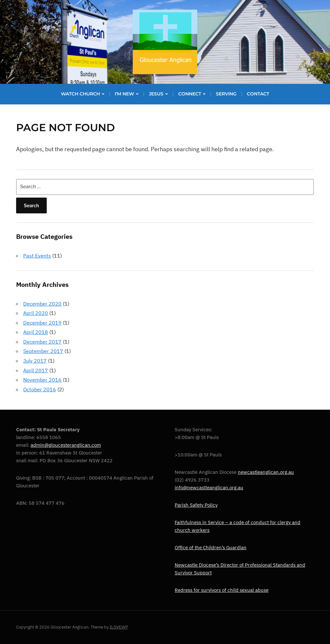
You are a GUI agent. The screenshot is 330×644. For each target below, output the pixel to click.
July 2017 (35, 361)
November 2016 (42, 380)
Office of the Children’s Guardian (211, 547)
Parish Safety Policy (196, 505)
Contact (258, 94)
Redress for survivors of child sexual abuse (222, 590)
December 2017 (42, 342)
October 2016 (40, 389)
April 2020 (36, 313)
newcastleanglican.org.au (266, 472)
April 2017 (36, 370)
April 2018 (36, 332)
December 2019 (42, 323)
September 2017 (43, 351)
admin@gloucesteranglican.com (66, 445)
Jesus (156, 94)
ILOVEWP (119, 627)
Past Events (37, 256)
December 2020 (42, 304)
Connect (190, 94)
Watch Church (80, 94)
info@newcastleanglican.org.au (209, 488)
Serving (226, 94)
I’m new (124, 94)
